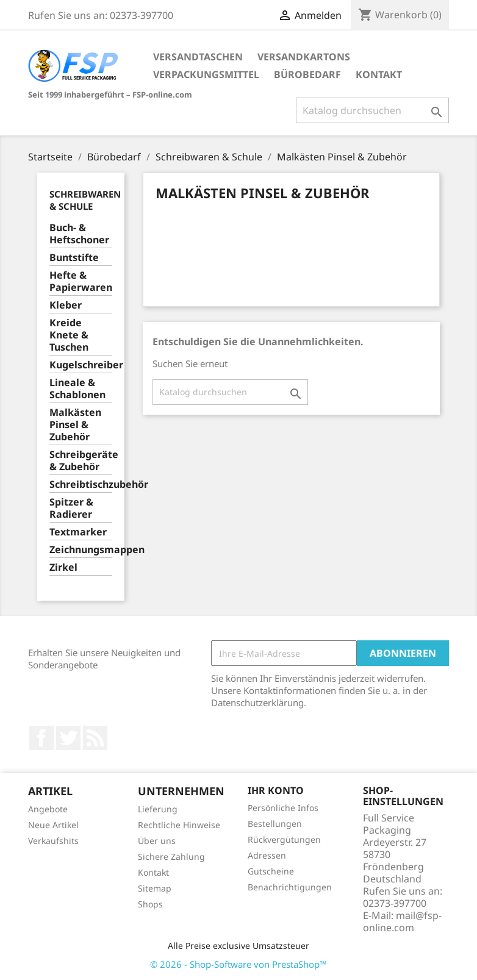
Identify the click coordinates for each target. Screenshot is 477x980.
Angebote (48, 809)
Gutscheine (271, 871)
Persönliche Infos (283, 808)
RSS (95, 738)
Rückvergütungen (284, 839)
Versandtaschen (198, 57)
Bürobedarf (307, 74)
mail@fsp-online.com (402, 921)
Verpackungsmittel (206, 74)
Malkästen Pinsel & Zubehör (75, 425)
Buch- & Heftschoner (79, 234)
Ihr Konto (276, 790)
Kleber (66, 305)
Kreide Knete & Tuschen (69, 335)
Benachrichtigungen (290, 887)
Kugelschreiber (81, 365)
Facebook (41, 738)
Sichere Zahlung (171, 857)
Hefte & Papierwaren (81, 281)
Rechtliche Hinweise (179, 825)
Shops (150, 904)
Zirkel (63, 567)
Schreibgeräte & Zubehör (81, 461)
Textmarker (78, 532)
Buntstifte (74, 258)
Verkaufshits (53, 841)
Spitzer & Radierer (71, 508)
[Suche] (372, 110)
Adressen (267, 855)
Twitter (68, 738)
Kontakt (379, 74)
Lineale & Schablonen (77, 389)
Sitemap (155, 888)
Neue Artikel (53, 825)
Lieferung (158, 809)
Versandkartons (304, 57)
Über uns (157, 841)
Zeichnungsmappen (81, 550)
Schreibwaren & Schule (85, 200)
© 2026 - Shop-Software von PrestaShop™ (238, 964)
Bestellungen (275, 824)
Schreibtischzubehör (81, 485)
